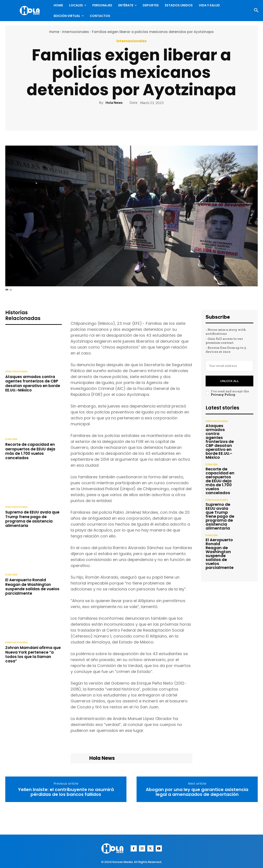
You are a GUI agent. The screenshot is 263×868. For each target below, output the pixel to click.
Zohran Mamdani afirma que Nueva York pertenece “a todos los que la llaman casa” (33, 654)
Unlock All (229, 381)
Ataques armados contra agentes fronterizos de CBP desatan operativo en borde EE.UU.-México (33, 383)
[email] (229, 366)
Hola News (114, 103)
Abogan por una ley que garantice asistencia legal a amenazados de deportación (197, 792)
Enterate (11, 439)
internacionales (76, 32)
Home (54, 32)
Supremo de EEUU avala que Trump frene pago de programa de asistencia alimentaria (32, 519)
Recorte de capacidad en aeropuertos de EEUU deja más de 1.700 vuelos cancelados (30, 451)
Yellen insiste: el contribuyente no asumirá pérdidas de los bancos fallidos (66, 792)
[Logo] (31, 11)
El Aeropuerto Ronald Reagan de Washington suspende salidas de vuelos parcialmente (32, 587)
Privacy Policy (223, 395)
